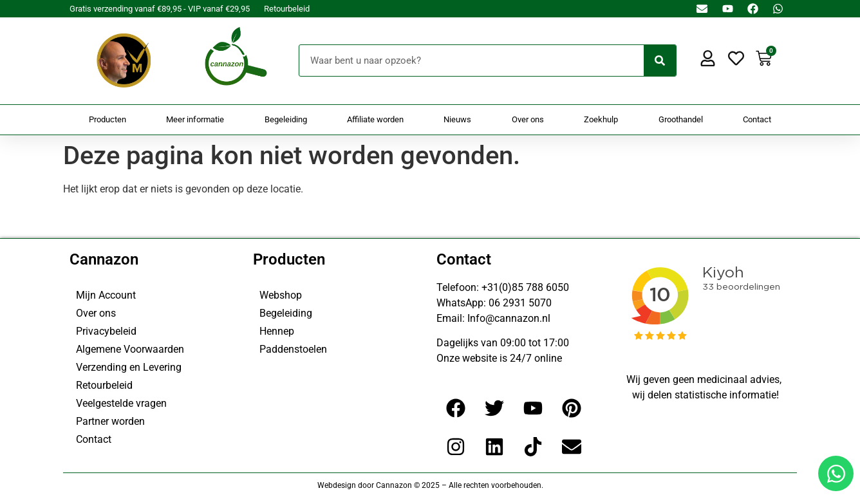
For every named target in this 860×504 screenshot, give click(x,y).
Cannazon (104, 259)
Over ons (528, 119)
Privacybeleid (106, 331)
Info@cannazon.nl (509, 318)
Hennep (277, 331)
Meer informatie (195, 119)
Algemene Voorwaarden (130, 349)
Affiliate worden (375, 119)
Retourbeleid (287, 9)
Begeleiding (286, 119)
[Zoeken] (660, 61)
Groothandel (681, 119)
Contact (757, 119)
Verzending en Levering (129, 367)
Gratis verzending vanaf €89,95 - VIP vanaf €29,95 (160, 9)
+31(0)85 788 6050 (525, 287)
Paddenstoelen (293, 349)
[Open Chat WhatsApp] (836, 473)
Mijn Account (106, 295)
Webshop (281, 295)
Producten (107, 119)
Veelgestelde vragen (121, 403)
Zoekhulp (601, 119)
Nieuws (457, 119)
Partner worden (110, 421)
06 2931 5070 (520, 303)
